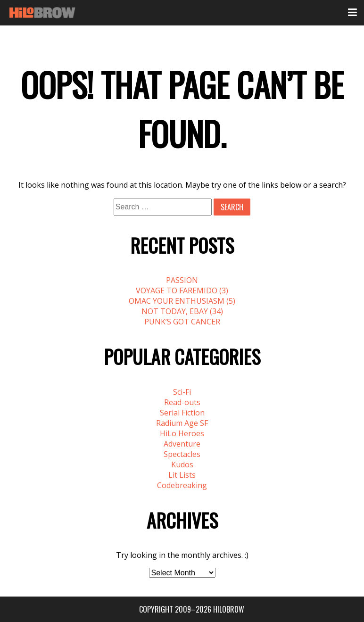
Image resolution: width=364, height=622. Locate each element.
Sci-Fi (182, 392)
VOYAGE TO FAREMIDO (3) (182, 290)
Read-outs (182, 402)
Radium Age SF (182, 423)
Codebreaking (182, 485)
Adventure (182, 444)
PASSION (182, 280)
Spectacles (182, 454)
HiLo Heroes (182, 433)
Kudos (182, 464)
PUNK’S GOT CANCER (182, 322)
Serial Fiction (182, 413)
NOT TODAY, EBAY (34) (182, 311)
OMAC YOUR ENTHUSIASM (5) (182, 301)
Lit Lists (182, 475)
